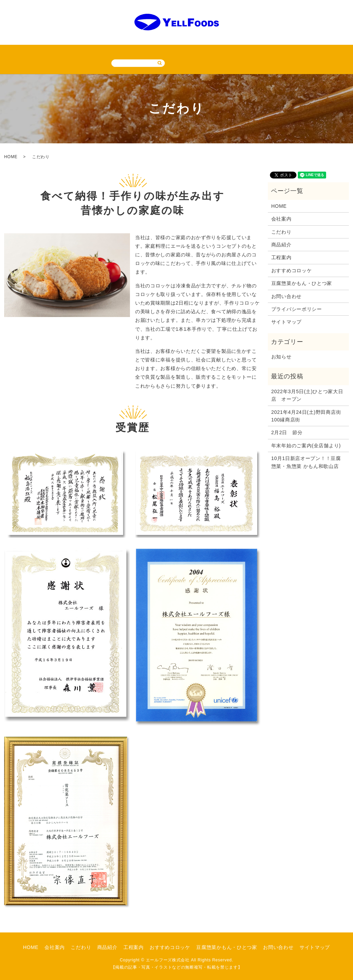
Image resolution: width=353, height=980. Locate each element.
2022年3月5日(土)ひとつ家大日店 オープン (307, 395)
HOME (13, 52)
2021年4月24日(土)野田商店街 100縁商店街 (308, 415)
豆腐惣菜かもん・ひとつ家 (232, 52)
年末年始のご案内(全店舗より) (306, 445)
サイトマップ (326, 52)
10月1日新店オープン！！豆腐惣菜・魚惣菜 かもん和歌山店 (306, 462)
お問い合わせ (286, 52)
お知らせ (281, 356)
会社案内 (42, 52)
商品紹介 (103, 52)
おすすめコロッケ (173, 52)
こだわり (72, 52)
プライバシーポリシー (297, 309)
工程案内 (133, 52)
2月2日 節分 (287, 432)
